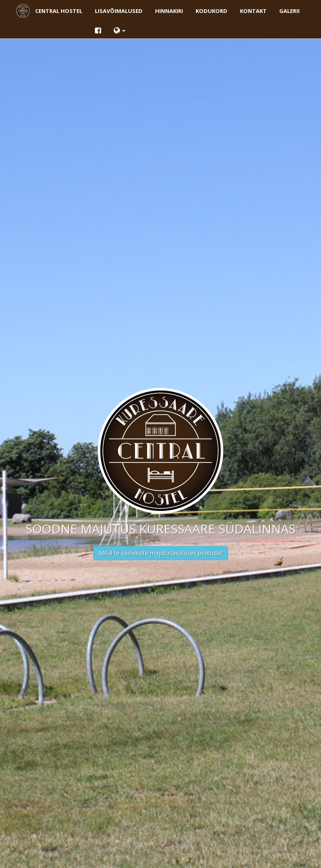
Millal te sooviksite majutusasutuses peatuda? (161, 553)
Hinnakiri (169, 11)
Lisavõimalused (119, 11)
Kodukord (211, 11)
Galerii (289, 11)
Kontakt (253, 11)
